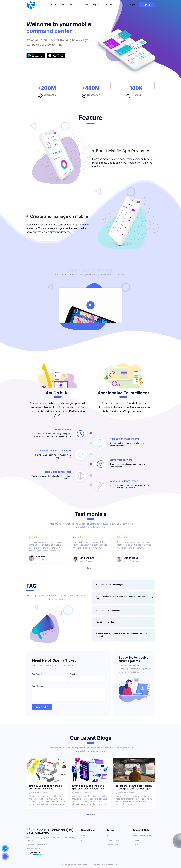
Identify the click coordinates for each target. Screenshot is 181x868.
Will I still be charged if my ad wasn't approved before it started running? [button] (124, 635)
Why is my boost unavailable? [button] (124, 610)
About (63, 5)
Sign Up (147, 5)
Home (53, 5)
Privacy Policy (113, 840)
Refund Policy (113, 845)
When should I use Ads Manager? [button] (124, 585)
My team (85, 5)
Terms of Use (138, 840)
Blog (83, 836)
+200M (47, 88)
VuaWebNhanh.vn (112, 865)
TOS (109, 836)
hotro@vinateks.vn (40, 845)
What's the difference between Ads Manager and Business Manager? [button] (124, 597)
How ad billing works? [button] (124, 622)
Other (108, 5)
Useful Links (88, 830)
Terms (110, 830)
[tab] (123, 585)
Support (97, 5)
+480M (91, 88)
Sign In (133, 5)
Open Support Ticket (142, 836)
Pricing (73, 5)
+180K (134, 88)
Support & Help (141, 830)
